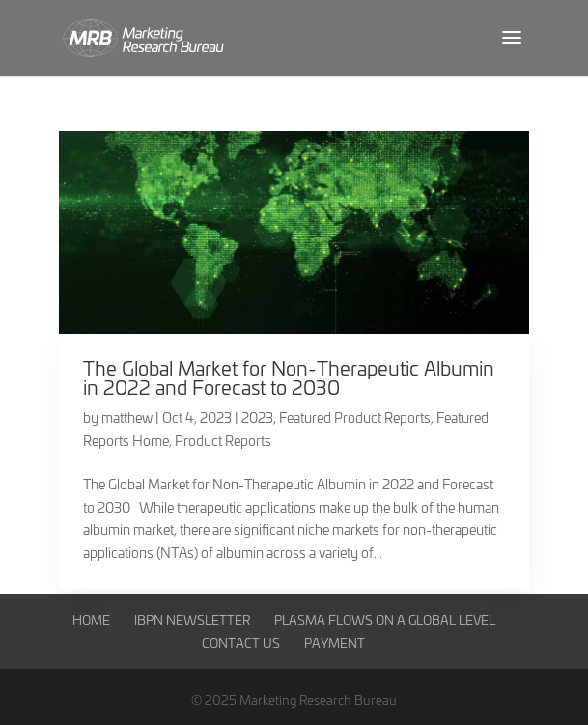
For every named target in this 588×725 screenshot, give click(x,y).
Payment (335, 642)
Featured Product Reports (355, 418)
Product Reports (223, 441)
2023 (257, 418)
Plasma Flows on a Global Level (385, 619)
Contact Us (241, 642)
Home (91, 619)
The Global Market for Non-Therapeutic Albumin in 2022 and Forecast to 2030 (289, 377)
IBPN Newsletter (192, 619)
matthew (127, 418)
